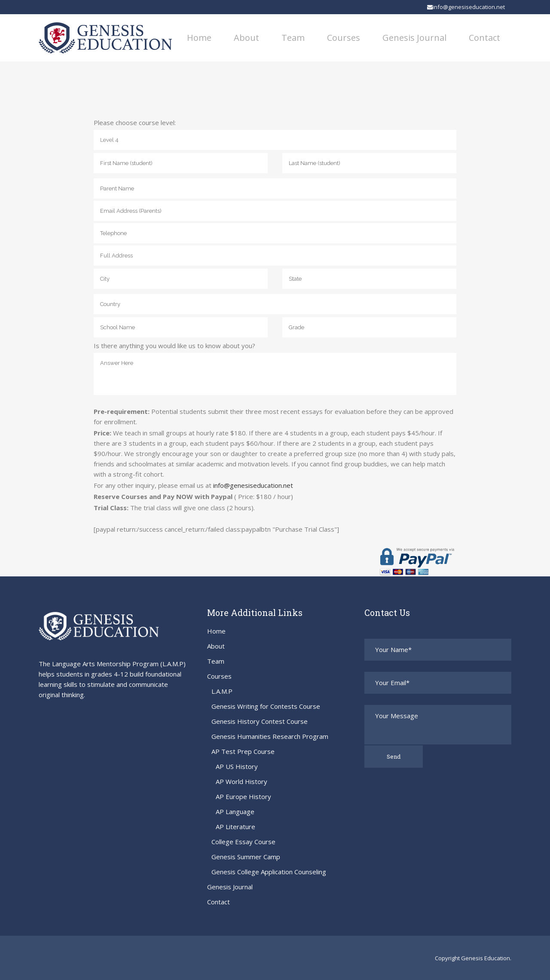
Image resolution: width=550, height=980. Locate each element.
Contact (218, 902)
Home (216, 631)
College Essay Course (243, 842)
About (216, 646)
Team (216, 661)
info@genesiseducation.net (466, 7)
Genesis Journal (230, 887)
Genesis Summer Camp (246, 857)
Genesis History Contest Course (260, 721)
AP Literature (235, 827)
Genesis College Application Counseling (269, 872)
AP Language (235, 812)
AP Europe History (243, 796)
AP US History (237, 766)
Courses (219, 676)
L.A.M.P (222, 691)
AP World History (241, 781)
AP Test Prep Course (243, 751)
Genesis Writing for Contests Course (266, 706)
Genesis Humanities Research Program (270, 736)
